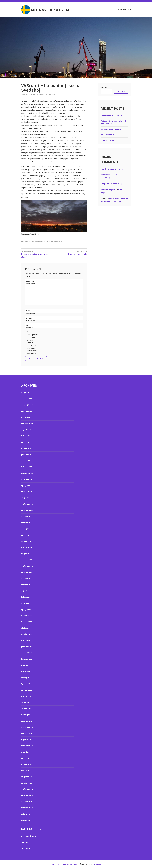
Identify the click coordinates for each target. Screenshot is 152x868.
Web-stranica (30, 327)
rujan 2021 (26, 665)
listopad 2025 (28, 423)
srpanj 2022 (27, 603)
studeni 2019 (27, 801)
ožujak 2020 (27, 777)
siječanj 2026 (27, 405)
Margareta (37, 94)
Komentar (31, 283)
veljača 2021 (27, 709)
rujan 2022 (26, 591)
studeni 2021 (27, 653)
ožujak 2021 (27, 702)
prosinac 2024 (28, 454)
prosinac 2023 (28, 510)
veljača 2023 (27, 560)
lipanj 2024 (27, 485)
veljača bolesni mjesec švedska (51, 242)
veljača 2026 (27, 399)
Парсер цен (105, 175)
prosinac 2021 (28, 647)
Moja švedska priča (55, 10)
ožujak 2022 (27, 628)
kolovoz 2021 (27, 671)
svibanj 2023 (27, 541)
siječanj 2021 (27, 715)
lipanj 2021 (26, 684)
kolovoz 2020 (27, 746)
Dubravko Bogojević (109, 190)
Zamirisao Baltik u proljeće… (112, 115)
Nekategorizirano (29, 836)
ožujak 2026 (27, 392)
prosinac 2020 (28, 721)
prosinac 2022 (28, 572)
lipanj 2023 (26, 535)
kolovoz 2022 (27, 597)
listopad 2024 (28, 467)
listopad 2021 (27, 659)
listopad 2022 (28, 585)
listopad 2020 (28, 733)
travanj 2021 (27, 696)
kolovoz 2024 (27, 473)
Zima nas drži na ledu (109, 140)
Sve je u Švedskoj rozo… (110, 135)
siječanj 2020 (28, 789)
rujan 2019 (26, 814)
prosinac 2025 (28, 411)
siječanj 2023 (27, 566)
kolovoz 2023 (27, 523)
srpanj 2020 (27, 752)
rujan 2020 (26, 740)
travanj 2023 (27, 547)
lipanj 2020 (27, 758)
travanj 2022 (27, 622)
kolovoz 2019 (27, 820)
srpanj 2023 (27, 529)
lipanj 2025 (26, 442)
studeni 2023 (27, 516)
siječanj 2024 (28, 504)
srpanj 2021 (27, 678)
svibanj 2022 (27, 616)
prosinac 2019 (28, 795)
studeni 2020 (27, 727)
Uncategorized (28, 848)
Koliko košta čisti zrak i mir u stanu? (38, 254)
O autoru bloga (125, 10)
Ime (31, 312)
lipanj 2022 (26, 609)
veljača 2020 (27, 783)
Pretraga (104, 87)
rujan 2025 (26, 430)
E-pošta (31, 319)
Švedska (53, 94)
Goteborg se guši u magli (111, 129)
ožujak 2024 (27, 498)
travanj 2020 (27, 771)
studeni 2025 (27, 417)
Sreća (121, 169)
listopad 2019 (27, 808)
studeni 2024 (27, 461)
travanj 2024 (27, 492)
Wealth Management (109, 169)
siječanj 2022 (27, 640)
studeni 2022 (27, 578)
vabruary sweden (34, 242)
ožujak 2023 (27, 554)
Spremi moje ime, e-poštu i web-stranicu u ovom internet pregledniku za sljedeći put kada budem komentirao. (33, 343)
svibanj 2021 (27, 690)
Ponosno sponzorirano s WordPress (64, 864)
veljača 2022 (27, 634)
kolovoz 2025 (27, 436)
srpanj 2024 (27, 479)
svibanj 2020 (27, 764)
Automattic (98, 864)
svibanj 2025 (27, 448)
